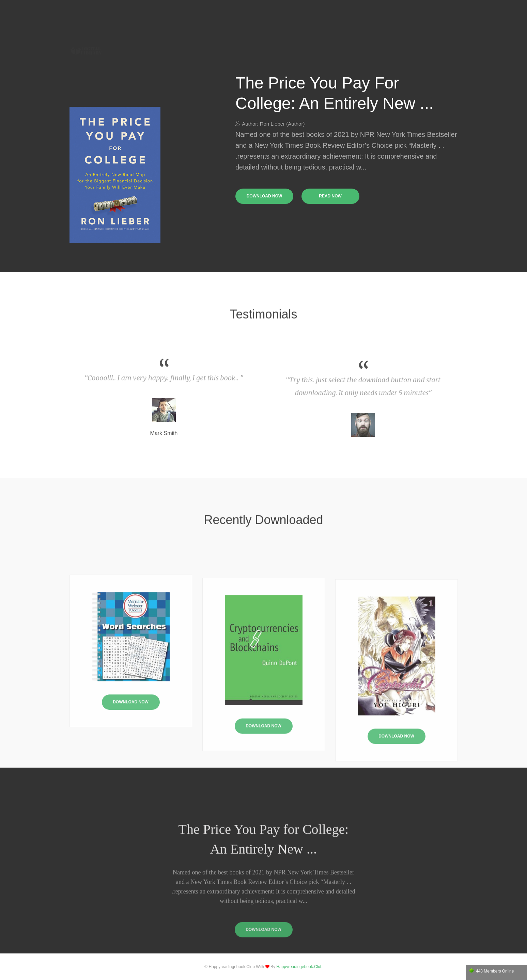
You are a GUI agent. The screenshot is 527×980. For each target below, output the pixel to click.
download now (265, 196)
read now (330, 196)
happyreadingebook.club (299, 967)
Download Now (131, 753)
